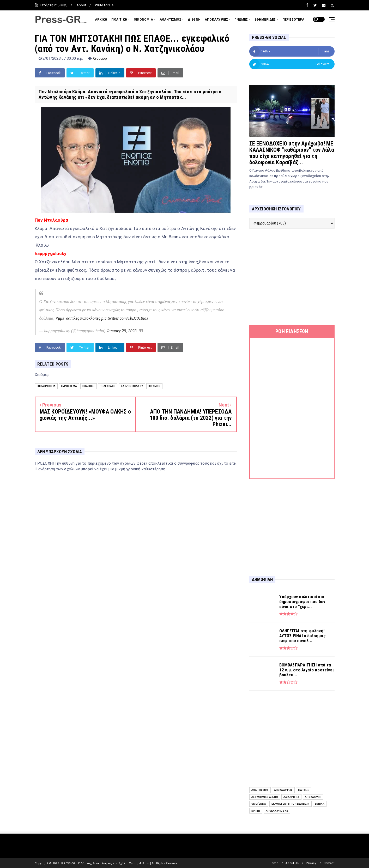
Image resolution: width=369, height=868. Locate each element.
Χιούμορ (100, 58)
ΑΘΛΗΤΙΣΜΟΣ (170, 20)
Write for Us (104, 5)
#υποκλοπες (90, 318)
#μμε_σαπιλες (67, 318)
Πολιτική (89, 386)
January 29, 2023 (122, 331)
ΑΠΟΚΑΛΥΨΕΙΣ (216, 20)
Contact (329, 863)
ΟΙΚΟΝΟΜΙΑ (143, 20)
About (81, 5)
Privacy (311, 863)
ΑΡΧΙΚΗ (101, 20)
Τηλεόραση (108, 386)
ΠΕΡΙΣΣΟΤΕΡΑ (293, 20)
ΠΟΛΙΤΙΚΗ (119, 20)
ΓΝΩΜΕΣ (241, 20)
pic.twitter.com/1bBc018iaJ (125, 318)
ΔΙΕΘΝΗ (194, 20)
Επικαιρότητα (46, 386)
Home (274, 863)
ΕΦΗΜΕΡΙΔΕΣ (265, 20)
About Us (292, 863)
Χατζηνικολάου (132, 386)
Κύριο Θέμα (69, 386)
